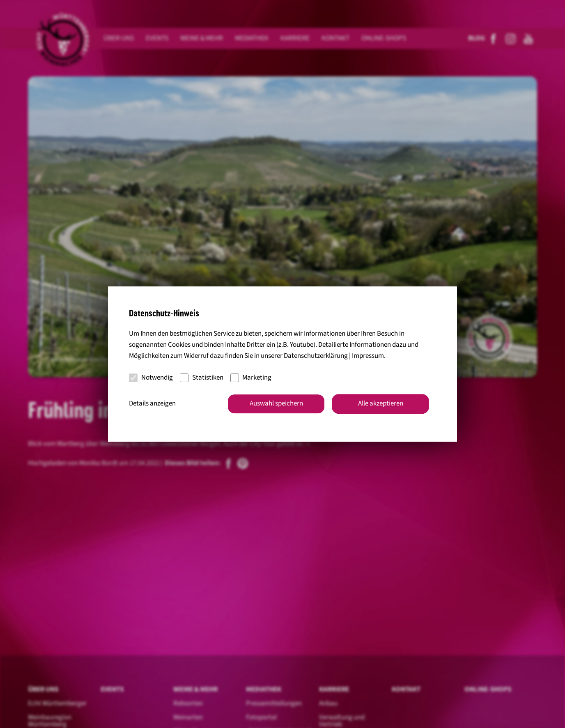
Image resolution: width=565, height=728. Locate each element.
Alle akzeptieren (381, 403)
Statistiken (202, 378)
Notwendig (151, 378)
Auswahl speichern (276, 403)
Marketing (251, 378)
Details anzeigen (152, 403)
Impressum (368, 356)
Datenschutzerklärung (316, 356)
